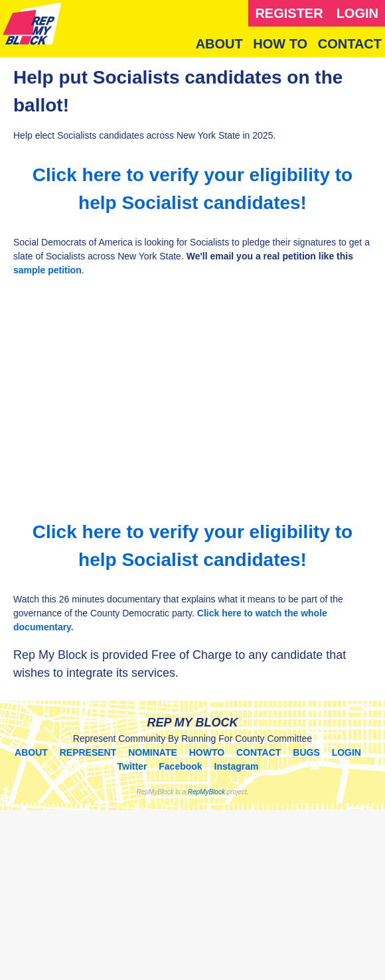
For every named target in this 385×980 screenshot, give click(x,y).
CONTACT (350, 44)
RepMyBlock (206, 792)
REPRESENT (88, 752)
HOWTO (207, 752)
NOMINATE (153, 752)
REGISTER (289, 13)
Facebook (180, 766)
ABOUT (219, 44)
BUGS (306, 752)
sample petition (47, 270)
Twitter (132, 766)
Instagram (237, 766)
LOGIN (357, 13)
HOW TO (280, 44)
